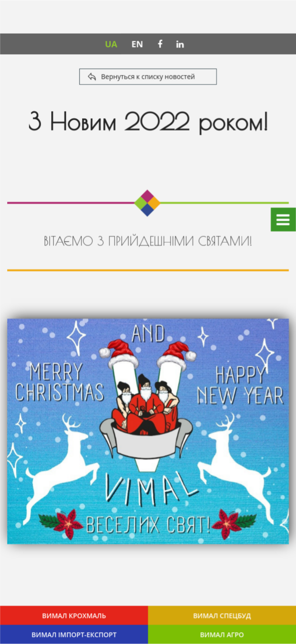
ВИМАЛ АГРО (222, 634)
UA (111, 44)
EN (137, 44)
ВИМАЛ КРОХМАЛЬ (74, 615)
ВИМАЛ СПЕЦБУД (222, 615)
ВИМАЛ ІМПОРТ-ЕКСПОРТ (74, 634)
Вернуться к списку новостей (148, 77)
